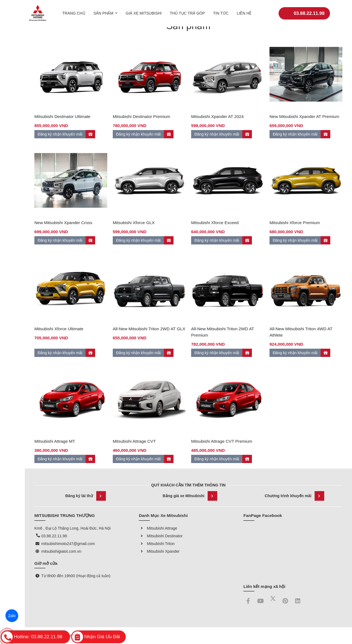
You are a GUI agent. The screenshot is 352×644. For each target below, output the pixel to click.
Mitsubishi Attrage (158, 528)
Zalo (12, 616)
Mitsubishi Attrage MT (55, 441)
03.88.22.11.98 (304, 9)
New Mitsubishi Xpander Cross (63, 223)
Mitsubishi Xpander (159, 551)
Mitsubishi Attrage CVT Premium (222, 441)
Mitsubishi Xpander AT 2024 (217, 116)
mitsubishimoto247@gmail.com (68, 544)
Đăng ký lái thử (85, 496)
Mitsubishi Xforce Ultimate (59, 329)
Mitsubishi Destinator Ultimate (62, 116)
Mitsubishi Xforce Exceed (215, 223)
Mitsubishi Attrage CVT (134, 441)
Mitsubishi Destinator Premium (141, 116)
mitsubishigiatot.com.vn (61, 551)
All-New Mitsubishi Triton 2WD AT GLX (149, 329)
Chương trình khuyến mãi (295, 496)
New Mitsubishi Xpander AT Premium (304, 116)
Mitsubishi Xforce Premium (295, 223)
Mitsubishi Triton (157, 544)
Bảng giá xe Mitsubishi (190, 496)
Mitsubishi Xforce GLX (134, 223)
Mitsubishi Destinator (161, 536)
